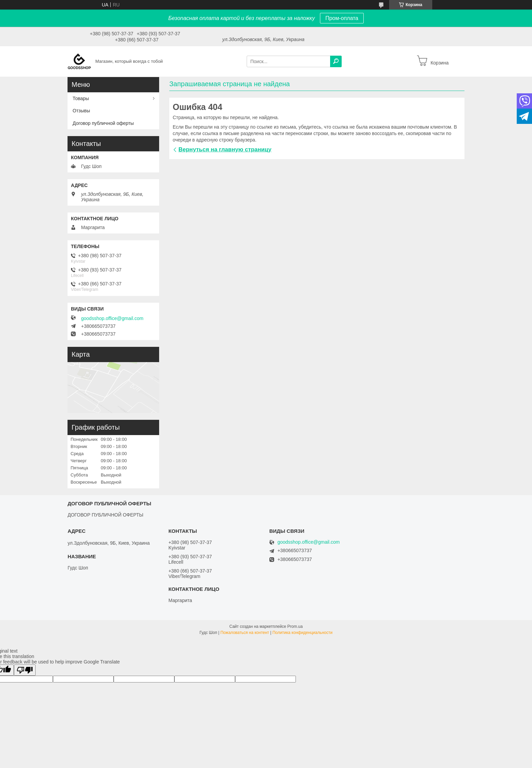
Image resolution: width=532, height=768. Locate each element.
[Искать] (336, 61)
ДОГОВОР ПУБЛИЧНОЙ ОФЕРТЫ (105, 515)
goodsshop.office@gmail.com (112, 318)
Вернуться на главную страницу (225, 149)
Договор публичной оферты (103, 123)
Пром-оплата (342, 18)
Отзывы (81, 111)
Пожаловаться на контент (245, 633)
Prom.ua (295, 626)
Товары (81, 98)
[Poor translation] (25, 670)
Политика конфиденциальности (302, 633)
